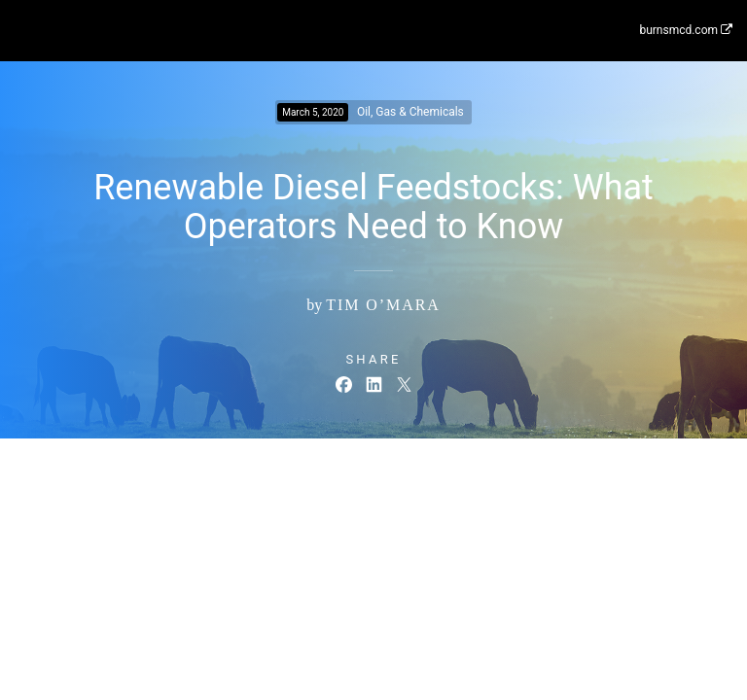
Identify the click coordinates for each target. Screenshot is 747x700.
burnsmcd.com (686, 30)
